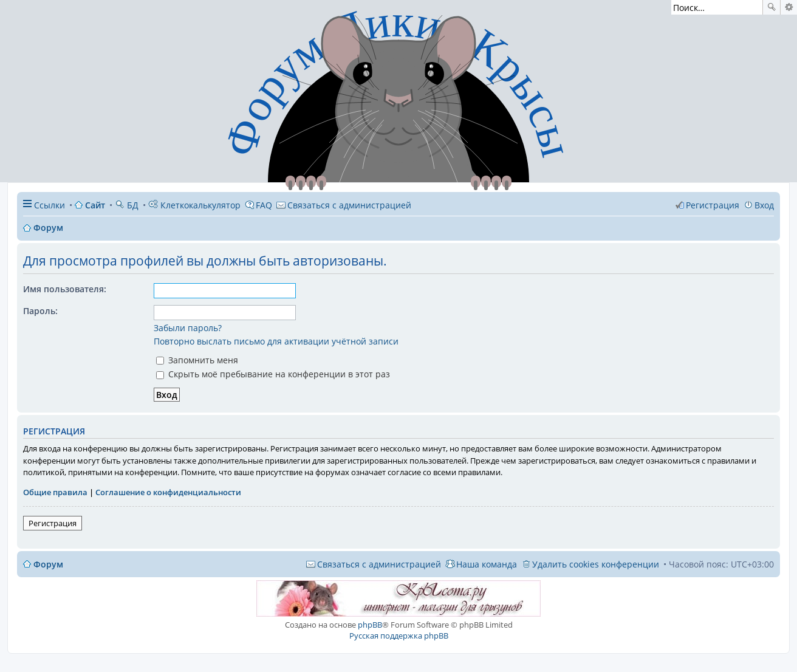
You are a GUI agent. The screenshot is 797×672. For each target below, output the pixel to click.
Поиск (771, 7)
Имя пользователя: (65, 289)
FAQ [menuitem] (264, 205)
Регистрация (53, 523)
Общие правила (55, 492)
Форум (48, 564)
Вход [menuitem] (764, 205)
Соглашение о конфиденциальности (168, 492)
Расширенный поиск (789, 7)
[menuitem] (344, 205)
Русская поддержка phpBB (399, 636)
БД (127, 205)
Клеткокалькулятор (194, 205)
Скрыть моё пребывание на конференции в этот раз (273, 374)
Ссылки (50, 205)
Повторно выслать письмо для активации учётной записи (276, 341)
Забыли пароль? (188, 328)
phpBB (370, 625)
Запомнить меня (197, 360)
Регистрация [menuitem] (713, 205)
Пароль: (40, 311)
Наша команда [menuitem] (487, 564)
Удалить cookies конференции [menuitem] (596, 564)
